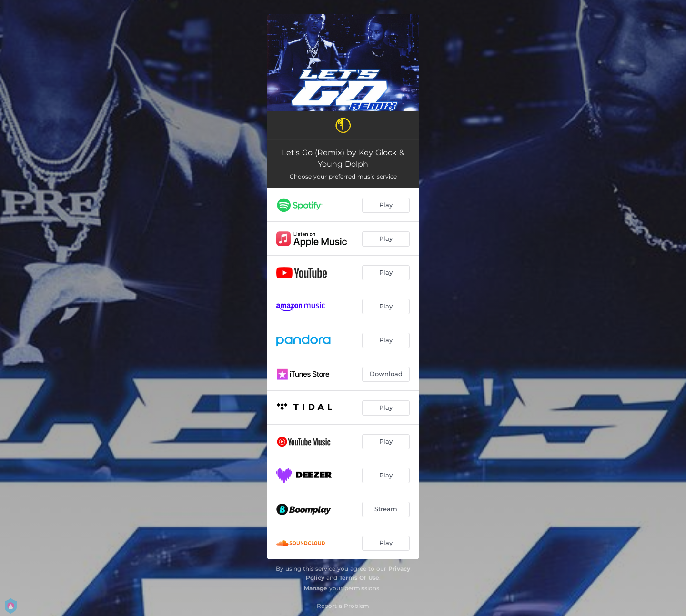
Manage (316, 588)
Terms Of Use (359, 578)
